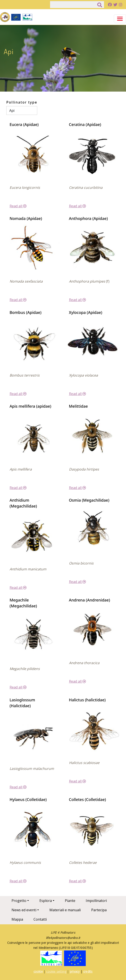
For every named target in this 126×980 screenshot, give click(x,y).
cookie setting (56, 971)
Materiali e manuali (65, 910)
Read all (18, 206)
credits (88, 971)
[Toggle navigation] (120, 19)
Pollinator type (22, 102)
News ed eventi (24, 910)
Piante (70, 901)
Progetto (19, 901)
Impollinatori (96, 901)
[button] (33, 154)
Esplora (46, 901)
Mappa (17, 919)
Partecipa (99, 910)
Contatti (40, 919)
